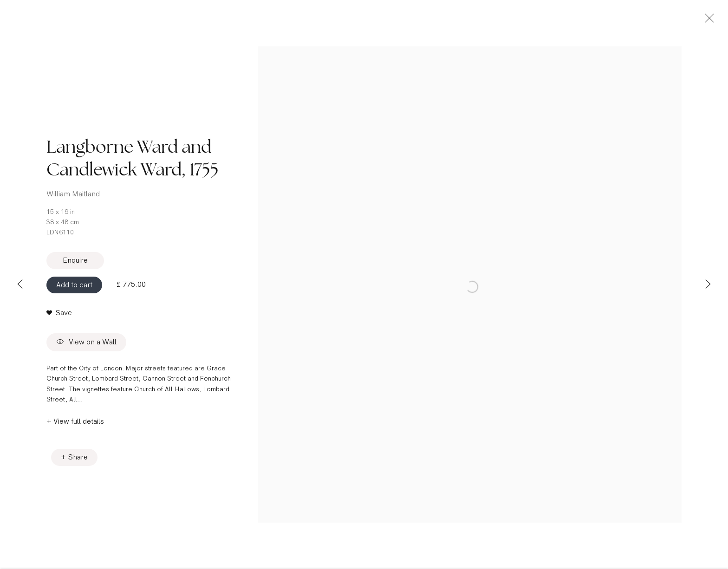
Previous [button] (20, 284)
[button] (59, 320)
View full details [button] (79, 429)
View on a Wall (86, 350)
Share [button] (78, 464)
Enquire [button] (75, 268)
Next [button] (708, 284)
